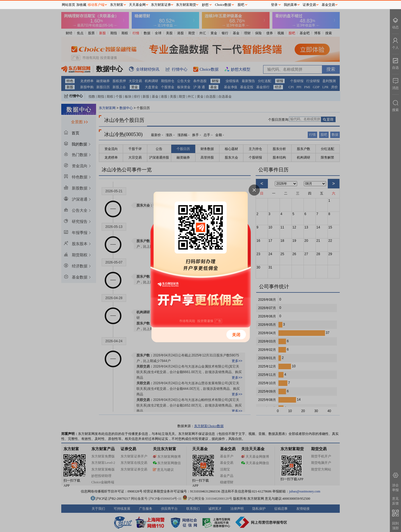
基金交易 (328, 5)
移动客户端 (96, 5)
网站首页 (69, 5)
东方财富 (117, 5)
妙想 (205, 5)
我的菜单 (290, 5)
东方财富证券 (161, 5)
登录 (274, 5)
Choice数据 (223, 5)
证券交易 (309, 5)
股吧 (241, 5)
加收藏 (81, 5)
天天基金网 (137, 5)
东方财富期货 (186, 5)
